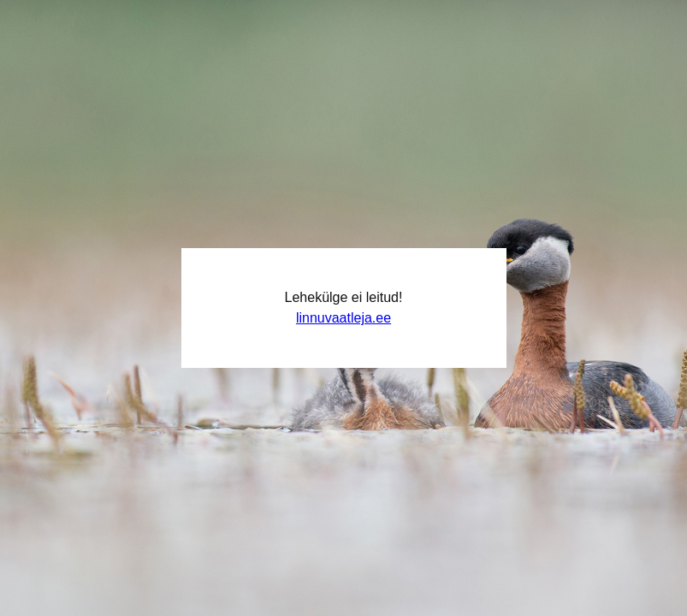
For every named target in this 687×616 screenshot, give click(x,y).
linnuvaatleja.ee (343, 318)
